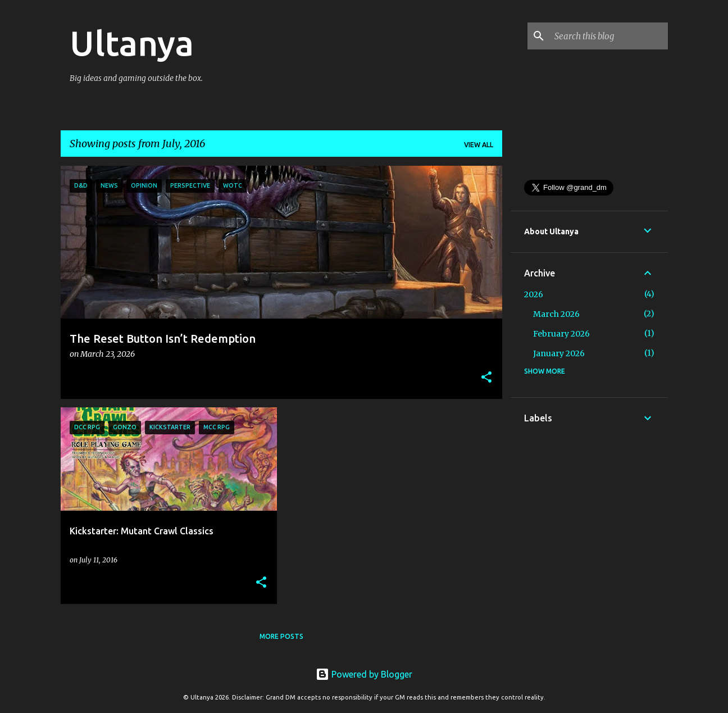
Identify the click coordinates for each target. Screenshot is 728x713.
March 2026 (556, 314)
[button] (486, 378)
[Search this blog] (609, 36)
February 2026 (561, 334)
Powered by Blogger (364, 674)
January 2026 (559, 353)
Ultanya (132, 43)
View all (479, 145)
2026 (534, 294)
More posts (281, 636)
